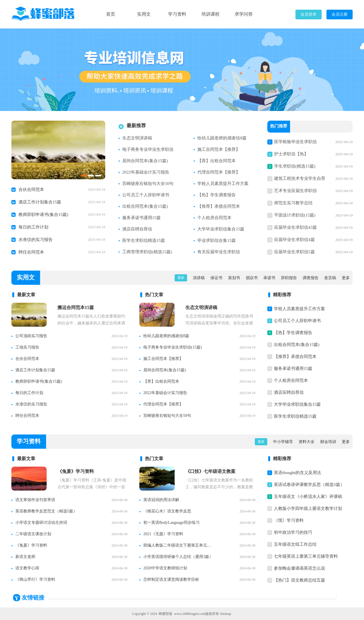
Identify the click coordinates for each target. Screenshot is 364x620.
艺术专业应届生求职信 (295, 191)
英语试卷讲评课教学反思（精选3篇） (309, 485)
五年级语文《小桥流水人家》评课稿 (308, 497)
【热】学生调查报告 (217, 195)
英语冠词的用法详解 (161, 500)
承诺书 (269, 278)
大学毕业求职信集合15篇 (221, 229)
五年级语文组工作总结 (295, 544)
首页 (111, 14)
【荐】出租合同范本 (217, 161)
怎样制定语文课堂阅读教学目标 (171, 579)
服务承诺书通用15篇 (141, 218)
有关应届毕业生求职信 (219, 252)
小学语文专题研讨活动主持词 (41, 523)
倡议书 (252, 278)
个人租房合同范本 (214, 218)
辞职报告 (289, 278)
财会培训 (328, 442)
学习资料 (177, 14)
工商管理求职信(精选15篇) (147, 252)
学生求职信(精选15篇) (295, 166)
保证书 (216, 278)
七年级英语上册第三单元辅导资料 (306, 556)
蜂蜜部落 (166, 614)
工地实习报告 (27, 347)
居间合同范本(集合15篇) (145, 161)
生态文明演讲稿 (137, 138)
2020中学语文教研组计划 (165, 568)
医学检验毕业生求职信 (295, 142)
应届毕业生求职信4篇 (294, 240)
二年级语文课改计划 (33, 534)
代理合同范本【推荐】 (219, 172)
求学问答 (244, 14)
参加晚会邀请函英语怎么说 (299, 568)
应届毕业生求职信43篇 (295, 227)
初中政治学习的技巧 (293, 532)
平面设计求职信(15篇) (295, 215)
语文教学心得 (27, 568)
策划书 (234, 278)
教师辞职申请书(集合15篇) (43, 215)
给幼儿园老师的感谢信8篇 (222, 138)
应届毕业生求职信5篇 (294, 252)
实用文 (144, 14)
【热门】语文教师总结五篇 (299, 580)
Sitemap (225, 614)
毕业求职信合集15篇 (217, 240)
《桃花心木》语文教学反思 (167, 511)
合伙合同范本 (31, 189)
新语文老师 (25, 557)
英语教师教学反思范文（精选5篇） (46, 511)
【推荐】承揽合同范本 (219, 206)
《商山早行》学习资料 (35, 579)
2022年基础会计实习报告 (146, 172)
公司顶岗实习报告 (31, 336)
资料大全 (307, 442)
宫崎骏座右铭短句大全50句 (148, 184)
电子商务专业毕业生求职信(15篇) (172, 347)
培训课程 (210, 14)
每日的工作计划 (33, 227)
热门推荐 (279, 127)
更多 (346, 278)
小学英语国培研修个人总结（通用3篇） (178, 557)
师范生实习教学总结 (293, 203)
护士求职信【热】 (291, 154)
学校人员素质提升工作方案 (223, 184)
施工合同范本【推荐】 (219, 149)
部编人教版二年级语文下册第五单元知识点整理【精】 (179, 545)
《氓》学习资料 (289, 520)
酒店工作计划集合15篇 (40, 202)
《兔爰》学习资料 (31, 545)
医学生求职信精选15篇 (144, 240)
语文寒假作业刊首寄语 (35, 500)
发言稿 (330, 278)
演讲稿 (199, 278)
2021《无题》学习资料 (163, 534)
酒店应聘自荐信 (137, 229)
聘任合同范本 (31, 252)
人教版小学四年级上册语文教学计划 (308, 508)
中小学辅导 (283, 442)
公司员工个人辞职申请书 (146, 195)
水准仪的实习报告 (36, 240)
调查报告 (311, 278)
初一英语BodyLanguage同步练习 (171, 523)
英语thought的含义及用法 (297, 473)
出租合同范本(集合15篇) (145, 206)
